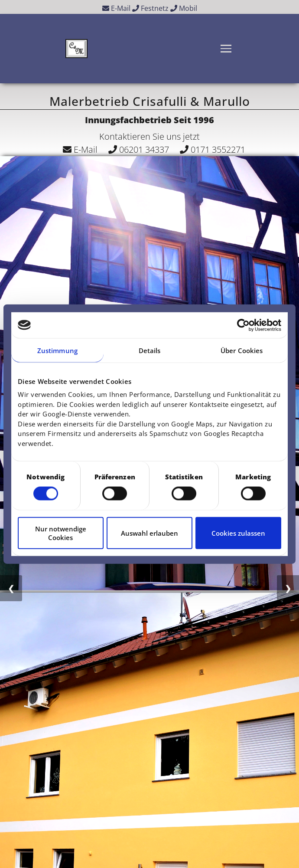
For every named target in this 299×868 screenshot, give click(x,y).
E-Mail (116, 8)
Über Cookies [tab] (242, 350)
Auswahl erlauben (149, 533)
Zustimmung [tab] (57, 350)
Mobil (184, 8)
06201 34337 (139, 149)
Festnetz (150, 8)
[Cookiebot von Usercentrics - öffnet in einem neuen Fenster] (243, 325)
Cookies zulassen (238, 533)
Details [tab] (150, 350)
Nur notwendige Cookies (61, 533)
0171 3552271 (213, 149)
